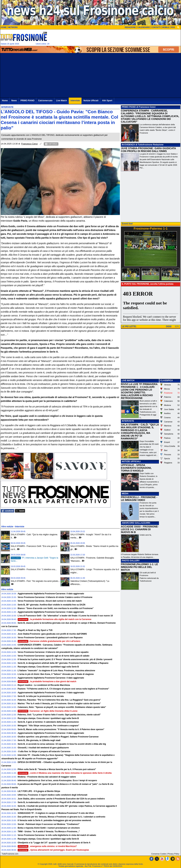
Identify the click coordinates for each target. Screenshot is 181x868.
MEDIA (125, 494)
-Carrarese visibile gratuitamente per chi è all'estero (49, 641)
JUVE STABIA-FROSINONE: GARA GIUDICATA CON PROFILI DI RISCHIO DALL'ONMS (148, 150)
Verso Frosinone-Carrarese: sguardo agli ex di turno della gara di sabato (54, 656)
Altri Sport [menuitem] (107, 101)
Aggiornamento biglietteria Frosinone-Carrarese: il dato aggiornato (51, 594)
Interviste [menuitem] (75, 101)
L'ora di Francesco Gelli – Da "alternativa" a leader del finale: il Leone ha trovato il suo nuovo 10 (65, 616)
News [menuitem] (14, 101)
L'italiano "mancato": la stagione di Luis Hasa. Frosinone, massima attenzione (56, 671)
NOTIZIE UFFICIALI (131, 461)
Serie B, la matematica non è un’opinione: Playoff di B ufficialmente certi (54, 802)
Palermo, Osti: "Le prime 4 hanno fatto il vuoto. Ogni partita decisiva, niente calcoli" (59, 715)
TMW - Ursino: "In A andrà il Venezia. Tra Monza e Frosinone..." (49, 832)
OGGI (169, 326)
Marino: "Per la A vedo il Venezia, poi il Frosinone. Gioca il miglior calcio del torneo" (59, 704)
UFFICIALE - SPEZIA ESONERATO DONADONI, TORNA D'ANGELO (136, 468)
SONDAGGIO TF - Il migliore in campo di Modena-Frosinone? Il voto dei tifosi (56, 813)
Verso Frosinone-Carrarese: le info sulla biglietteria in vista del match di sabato (57, 835)
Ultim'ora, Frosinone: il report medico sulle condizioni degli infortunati (53, 795)
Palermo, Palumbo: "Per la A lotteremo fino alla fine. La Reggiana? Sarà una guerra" (59, 700)
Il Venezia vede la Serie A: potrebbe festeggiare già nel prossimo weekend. (55, 820)
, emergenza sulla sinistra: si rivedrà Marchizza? (47, 846)
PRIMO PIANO (129, 107)
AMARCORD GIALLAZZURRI (136, 523)
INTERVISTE (128, 421)
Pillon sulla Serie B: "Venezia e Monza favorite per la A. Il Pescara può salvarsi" (57, 769)
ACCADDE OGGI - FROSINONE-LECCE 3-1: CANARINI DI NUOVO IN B (140, 529)
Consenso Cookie (159, 854)
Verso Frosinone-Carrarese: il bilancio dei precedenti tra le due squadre (53, 652)
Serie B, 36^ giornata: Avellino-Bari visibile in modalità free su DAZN (52, 605)
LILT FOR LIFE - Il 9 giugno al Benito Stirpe (39, 791)
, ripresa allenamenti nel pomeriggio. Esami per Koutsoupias (53, 850)
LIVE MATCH (128, 381)
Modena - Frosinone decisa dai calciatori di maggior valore (47, 777)
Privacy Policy (173, 854)
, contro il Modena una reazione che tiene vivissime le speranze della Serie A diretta (65, 773)
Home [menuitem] (5, 101)
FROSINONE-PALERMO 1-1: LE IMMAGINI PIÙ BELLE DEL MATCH (139, 567)
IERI (177, 326)
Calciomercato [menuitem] (45, 101)
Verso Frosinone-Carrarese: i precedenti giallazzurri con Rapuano (50, 638)
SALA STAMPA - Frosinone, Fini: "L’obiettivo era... (34, 569)
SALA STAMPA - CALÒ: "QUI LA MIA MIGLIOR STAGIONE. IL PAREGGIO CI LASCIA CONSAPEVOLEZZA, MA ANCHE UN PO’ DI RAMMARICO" (140, 432)
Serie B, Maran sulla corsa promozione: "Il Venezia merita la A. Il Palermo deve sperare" (61, 729)
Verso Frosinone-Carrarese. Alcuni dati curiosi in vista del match (50, 601)
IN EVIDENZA (128, 145)
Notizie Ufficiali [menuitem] (91, 101)
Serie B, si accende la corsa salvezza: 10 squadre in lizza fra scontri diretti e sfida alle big (62, 744)
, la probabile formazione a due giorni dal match (47, 681)
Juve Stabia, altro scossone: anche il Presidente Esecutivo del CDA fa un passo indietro (61, 799)
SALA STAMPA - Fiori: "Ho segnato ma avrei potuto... (35, 581)
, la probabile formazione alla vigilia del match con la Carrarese (55, 619)
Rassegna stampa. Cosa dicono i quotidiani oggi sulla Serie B (48, 667)
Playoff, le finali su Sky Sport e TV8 (35, 630)
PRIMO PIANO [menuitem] (28, 101)
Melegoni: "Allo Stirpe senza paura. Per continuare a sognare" (48, 726)
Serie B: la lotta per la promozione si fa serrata (41, 696)
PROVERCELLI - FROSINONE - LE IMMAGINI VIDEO (139, 499)
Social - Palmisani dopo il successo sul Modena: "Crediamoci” (49, 824)
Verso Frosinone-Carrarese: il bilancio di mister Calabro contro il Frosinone (55, 597)
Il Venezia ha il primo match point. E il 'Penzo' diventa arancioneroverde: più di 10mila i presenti (65, 659)
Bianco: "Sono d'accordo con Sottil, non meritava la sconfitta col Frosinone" (56, 608)
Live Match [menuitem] (61, 101)
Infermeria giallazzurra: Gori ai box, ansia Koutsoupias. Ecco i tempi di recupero (57, 780)
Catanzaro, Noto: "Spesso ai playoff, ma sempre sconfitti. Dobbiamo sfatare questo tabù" (62, 707)
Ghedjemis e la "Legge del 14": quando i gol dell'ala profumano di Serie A (54, 843)
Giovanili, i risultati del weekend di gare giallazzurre (43, 748)
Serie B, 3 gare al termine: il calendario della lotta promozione (48, 722)
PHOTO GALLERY (131, 561)
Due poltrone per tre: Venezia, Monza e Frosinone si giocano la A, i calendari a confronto (61, 817)
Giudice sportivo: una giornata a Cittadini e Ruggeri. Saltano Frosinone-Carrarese (58, 737)
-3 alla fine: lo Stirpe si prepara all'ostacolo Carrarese (44, 751)
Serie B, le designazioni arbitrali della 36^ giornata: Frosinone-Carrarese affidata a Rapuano (63, 663)
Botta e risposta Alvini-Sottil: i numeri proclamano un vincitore (49, 828)
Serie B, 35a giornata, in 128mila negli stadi (39, 740)
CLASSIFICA (167, 381)
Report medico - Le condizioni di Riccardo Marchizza (44, 685)
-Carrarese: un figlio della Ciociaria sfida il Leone (48, 711)
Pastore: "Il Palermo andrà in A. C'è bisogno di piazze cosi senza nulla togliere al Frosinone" (63, 689)
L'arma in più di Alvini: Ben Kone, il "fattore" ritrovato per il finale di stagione (56, 674)
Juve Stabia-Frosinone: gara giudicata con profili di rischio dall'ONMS (52, 634)
